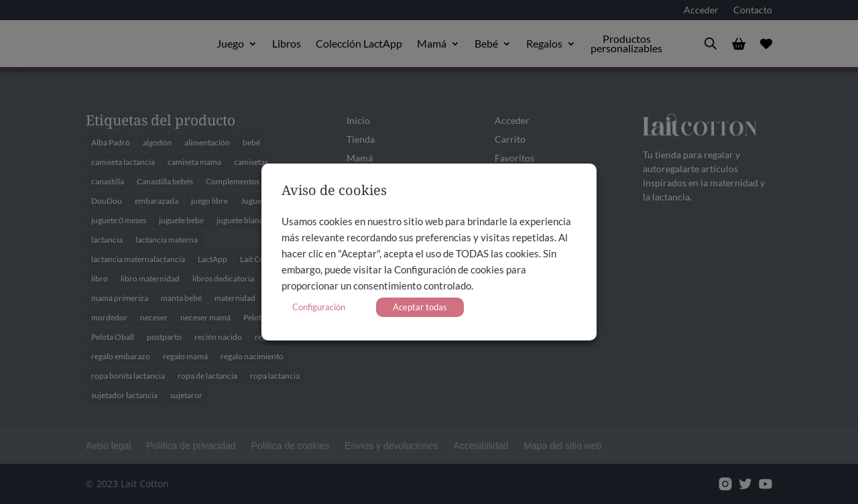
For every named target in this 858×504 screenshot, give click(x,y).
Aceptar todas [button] (420, 307)
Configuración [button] (319, 307)
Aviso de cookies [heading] (334, 191)
